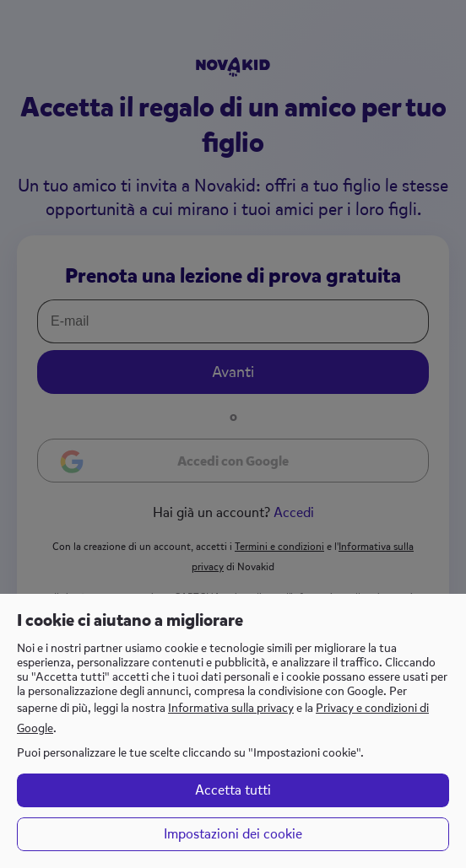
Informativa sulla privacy (231, 708)
